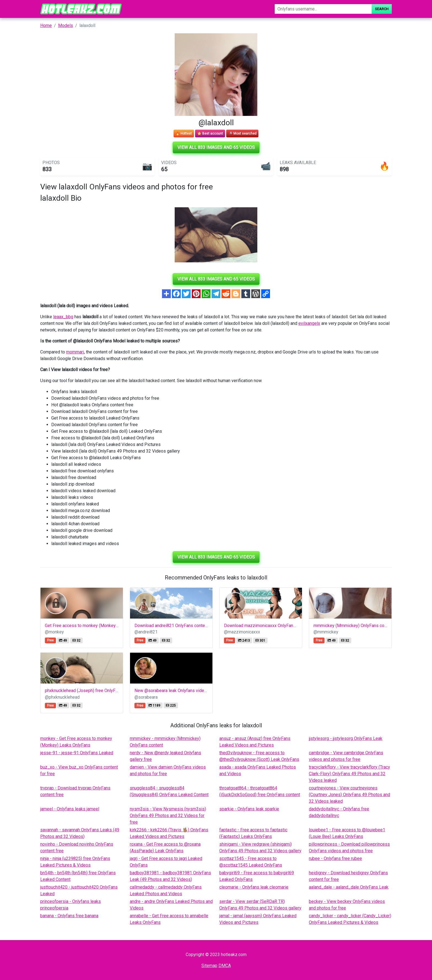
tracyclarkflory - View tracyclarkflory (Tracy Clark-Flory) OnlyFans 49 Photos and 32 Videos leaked (349, 774)
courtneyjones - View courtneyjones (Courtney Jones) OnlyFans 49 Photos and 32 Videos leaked (349, 795)
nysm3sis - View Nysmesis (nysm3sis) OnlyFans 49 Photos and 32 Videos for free (168, 816)
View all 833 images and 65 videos (216, 147)
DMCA (225, 966)
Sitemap (209, 966)
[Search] (323, 9)
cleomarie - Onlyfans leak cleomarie (254, 887)
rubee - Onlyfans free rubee (335, 858)
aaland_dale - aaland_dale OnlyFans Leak (349, 887)
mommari (75, 352)
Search (382, 9)
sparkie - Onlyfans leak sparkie (249, 809)
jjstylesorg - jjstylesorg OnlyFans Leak (346, 738)
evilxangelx (309, 323)
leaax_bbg (63, 317)
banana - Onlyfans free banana (69, 916)
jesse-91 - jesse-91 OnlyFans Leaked (77, 753)
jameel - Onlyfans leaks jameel (70, 809)
